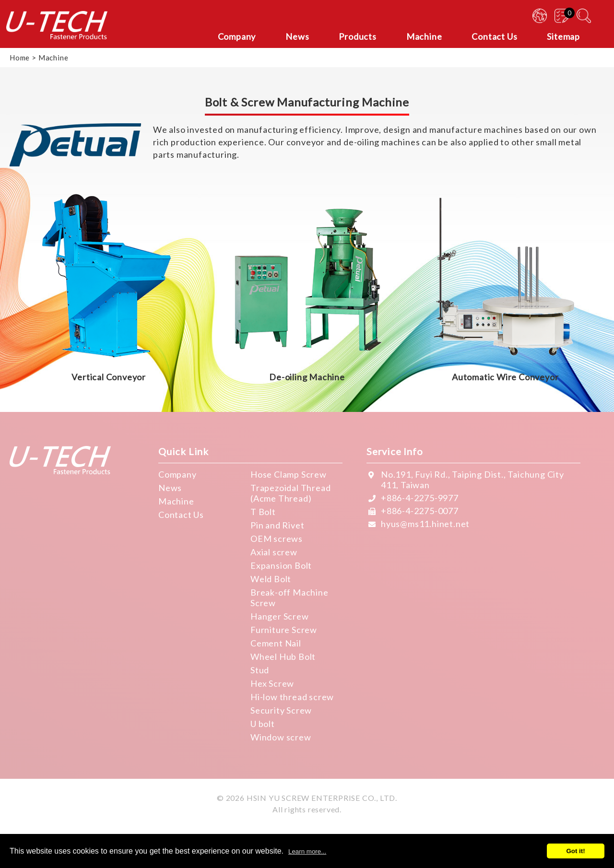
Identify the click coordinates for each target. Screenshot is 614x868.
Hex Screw (272, 683)
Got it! (575, 851)
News (170, 488)
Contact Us (181, 515)
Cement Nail (276, 643)
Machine (176, 501)
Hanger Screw (280, 616)
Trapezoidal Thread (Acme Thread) (290, 493)
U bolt (263, 724)
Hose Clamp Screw (289, 474)
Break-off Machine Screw (289, 598)
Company (177, 474)
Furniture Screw (284, 630)
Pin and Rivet (277, 525)
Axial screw (274, 552)
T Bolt (263, 512)
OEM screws (277, 539)
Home (20, 58)
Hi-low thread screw (292, 697)
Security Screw (281, 710)
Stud (260, 670)
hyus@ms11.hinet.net (425, 524)
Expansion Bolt (281, 565)
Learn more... (307, 851)
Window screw (281, 737)
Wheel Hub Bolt (283, 657)
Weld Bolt (271, 579)
